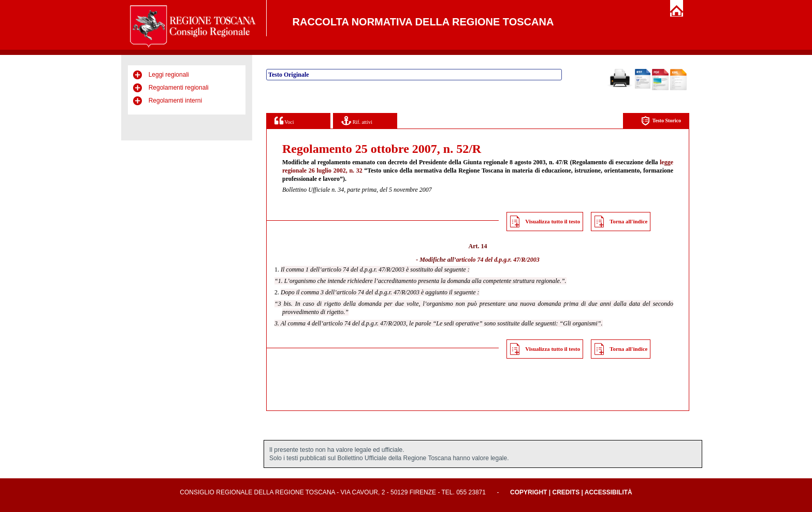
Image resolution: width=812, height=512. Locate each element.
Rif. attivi (357, 120)
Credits (566, 492)
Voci (284, 120)
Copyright (528, 492)
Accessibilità (608, 492)
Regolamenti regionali (179, 88)
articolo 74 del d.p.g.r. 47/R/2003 (497, 260)
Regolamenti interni (175, 101)
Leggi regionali (169, 75)
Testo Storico (661, 121)
